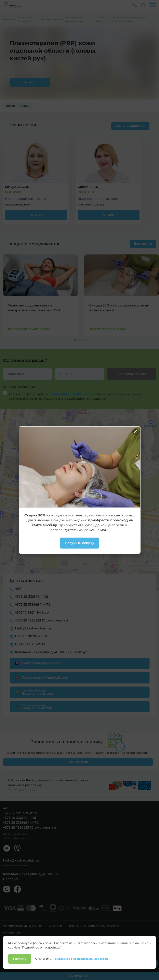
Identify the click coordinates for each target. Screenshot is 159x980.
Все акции (143, 244)
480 (30, 82)
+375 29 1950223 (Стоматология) (41, 620)
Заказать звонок (132, 374)
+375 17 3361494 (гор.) (33, 612)
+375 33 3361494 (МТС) (33, 605)
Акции (26, 106)
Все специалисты (130, 126)
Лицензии (55, 926)
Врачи (10, 106)
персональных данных (70, 394)
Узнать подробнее (22, 790)
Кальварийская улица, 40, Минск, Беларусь (52, 652)
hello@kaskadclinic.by (33, 628)
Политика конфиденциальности (24, 926)
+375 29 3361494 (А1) (31, 597)
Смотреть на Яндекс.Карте (41, 678)
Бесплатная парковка (37, 663)
